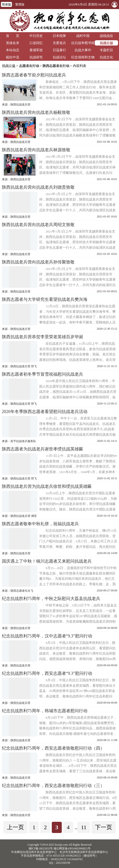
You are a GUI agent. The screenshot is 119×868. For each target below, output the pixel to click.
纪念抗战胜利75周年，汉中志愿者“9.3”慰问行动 (47, 636)
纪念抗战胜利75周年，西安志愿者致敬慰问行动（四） (53, 748)
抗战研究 (36, 57)
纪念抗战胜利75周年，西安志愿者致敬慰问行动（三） (53, 786)
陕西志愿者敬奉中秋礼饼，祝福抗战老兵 (40, 524)
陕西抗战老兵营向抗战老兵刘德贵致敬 (38, 187)
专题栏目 (106, 50)
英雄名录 (13, 43)
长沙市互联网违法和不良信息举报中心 (84, 852)
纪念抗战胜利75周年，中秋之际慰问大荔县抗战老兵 (51, 599)
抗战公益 (106, 43)
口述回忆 (36, 43)
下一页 (104, 827)
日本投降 (59, 36)
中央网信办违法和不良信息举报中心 (34, 852)
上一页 (15, 827)
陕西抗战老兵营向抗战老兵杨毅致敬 (36, 112)
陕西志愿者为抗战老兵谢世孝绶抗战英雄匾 (43, 449)
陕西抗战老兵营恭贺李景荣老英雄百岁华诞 (43, 337)
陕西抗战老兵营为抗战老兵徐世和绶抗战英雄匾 (47, 486)
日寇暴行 (59, 50)
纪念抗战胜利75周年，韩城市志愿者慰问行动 (45, 711)
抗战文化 (106, 57)
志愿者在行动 (29, 66)
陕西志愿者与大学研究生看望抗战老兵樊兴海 (45, 299)
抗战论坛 (59, 57)
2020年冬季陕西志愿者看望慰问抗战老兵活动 (45, 412)
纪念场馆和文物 (83, 57)
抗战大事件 (83, 50)
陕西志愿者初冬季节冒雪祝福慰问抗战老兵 (43, 374)
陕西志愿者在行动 (56, 66)
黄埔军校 (36, 50)
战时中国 (83, 36)
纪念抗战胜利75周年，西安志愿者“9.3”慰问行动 (47, 673)
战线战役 (106, 36)
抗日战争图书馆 (83, 43)
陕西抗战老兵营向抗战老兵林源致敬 (36, 150)
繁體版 (20, 4)
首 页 (13, 36)
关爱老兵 (59, 43)
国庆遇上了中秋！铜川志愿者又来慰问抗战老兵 (47, 561)
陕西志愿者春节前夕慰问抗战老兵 (34, 75)
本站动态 (13, 50)
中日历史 (36, 36)
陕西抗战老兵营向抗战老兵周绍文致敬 (38, 225)
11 (84, 827)
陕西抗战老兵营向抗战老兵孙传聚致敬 (38, 262)
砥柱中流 (13, 57)
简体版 (7, 4)
